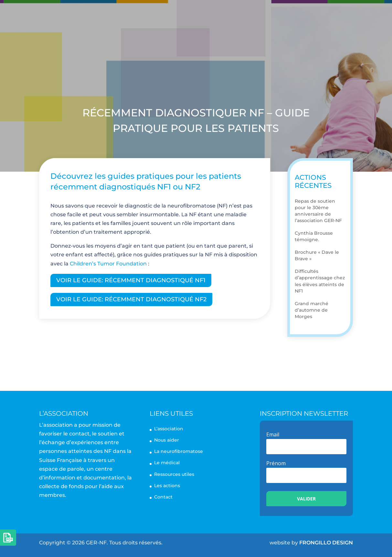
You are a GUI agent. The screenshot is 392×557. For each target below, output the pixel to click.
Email (273, 434)
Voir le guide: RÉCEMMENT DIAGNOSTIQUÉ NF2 (131, 299)
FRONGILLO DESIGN (326, 543)
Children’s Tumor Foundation (108, 264)
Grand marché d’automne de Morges (312, 310)
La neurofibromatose (214, 16)
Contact (327, 16)
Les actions (285, 16)
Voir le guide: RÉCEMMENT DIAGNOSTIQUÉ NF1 (131, 280)
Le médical (167, 463)
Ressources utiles (174, 474)
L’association (139, 16)
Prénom (276, 463)
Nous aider (229, 45)
